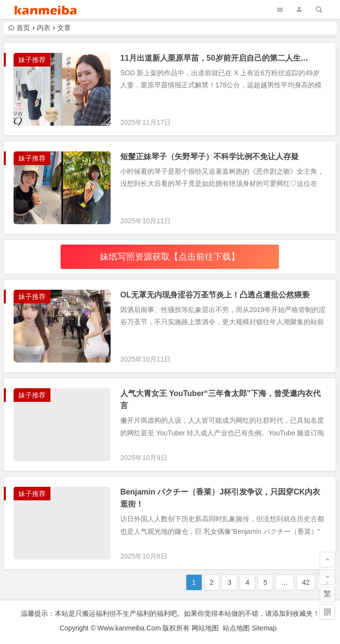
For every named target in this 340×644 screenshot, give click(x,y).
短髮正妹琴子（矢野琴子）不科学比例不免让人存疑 (210, 157)
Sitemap (264, 628)
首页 (19, 28)
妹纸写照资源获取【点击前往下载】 (170, 257)
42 (306, 582)
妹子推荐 (32, 60)
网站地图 (205, 628)
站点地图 (236, 628)
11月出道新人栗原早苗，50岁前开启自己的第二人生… (214, 58)
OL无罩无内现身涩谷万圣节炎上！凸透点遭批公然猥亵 (215, 295)
